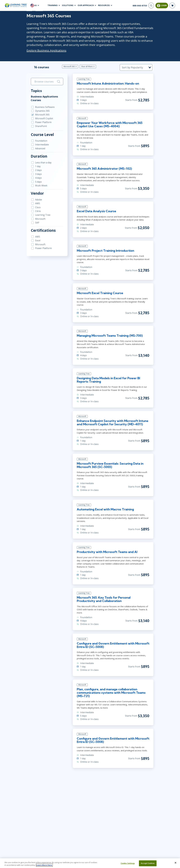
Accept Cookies (148, 863)
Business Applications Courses (42, 99)
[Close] (175, 863)
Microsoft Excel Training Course (100, 294)
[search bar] (45, 82)
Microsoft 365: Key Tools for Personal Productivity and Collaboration (113, 595)
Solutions (68, 5)
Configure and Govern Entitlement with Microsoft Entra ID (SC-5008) (113, 641)
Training (53, 5)
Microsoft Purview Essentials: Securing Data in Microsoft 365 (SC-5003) (110, 464)
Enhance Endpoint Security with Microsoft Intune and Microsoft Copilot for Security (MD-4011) (112, 421)
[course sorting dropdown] (139, 67)
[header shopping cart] (172, 6)
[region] (90, 863)
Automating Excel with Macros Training (105, 505)
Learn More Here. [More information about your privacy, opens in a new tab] (44, 865)
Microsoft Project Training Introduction (105, 252)
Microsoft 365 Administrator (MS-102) (104, 169)
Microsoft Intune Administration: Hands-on (108, 84)
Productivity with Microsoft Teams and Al (107, 548)
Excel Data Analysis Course (96, 212)
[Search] (151, 6)
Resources (104, 5)
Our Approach (86, 5)
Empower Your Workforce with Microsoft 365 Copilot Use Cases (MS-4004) (109, 125)
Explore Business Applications (44, 50)
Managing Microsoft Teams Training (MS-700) (110, 334)
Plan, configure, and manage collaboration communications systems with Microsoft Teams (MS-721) (111, 689)
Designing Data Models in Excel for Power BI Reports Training (108, 378)
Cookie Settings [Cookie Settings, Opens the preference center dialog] (128, 863)
